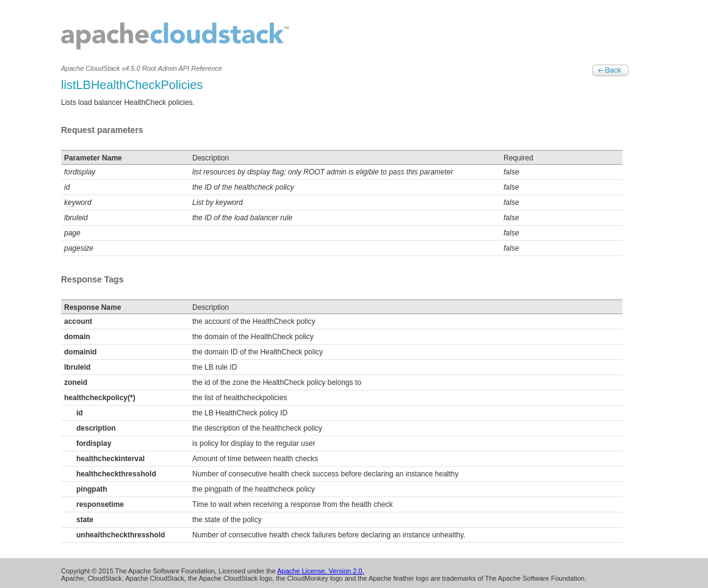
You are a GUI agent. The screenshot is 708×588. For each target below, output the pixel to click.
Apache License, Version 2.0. (320, 571)
